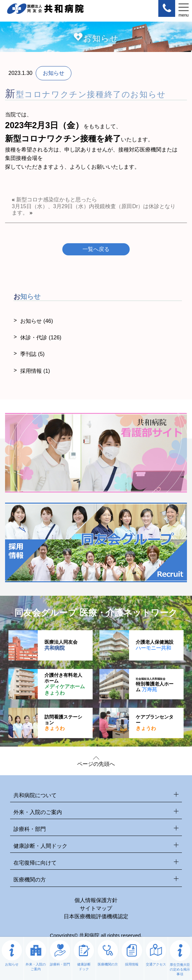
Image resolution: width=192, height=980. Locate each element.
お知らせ (37, 321)
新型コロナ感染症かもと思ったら (57, 200)
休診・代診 (41, 338)
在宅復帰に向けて (96, 863)
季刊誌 (32, 354)
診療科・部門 (96, 829)
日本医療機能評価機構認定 (96, 916)
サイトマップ (96, 908)
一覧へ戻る (96, 249)
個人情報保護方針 (96, 900)
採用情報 (35, 371)
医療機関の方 (96, 880)
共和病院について (96, 796)
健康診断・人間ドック (96, 846)
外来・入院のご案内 (96, 813)
